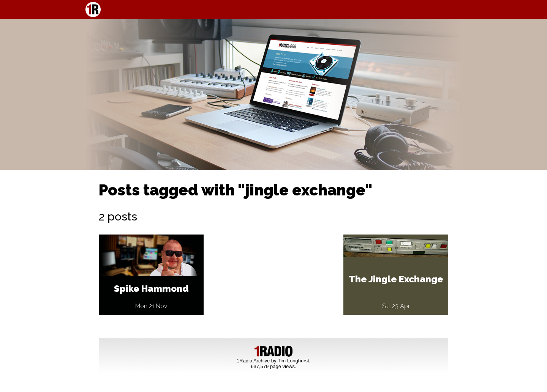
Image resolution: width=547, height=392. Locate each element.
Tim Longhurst (293, 361)
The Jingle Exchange (396, 279)
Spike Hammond (151, 289)
